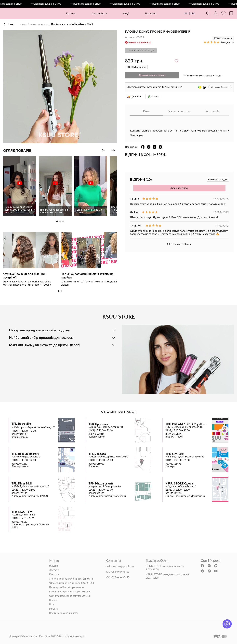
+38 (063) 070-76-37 (118, 572)
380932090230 (19, 464)
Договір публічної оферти (85, 636)
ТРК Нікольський (101, 483)
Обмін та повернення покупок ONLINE (70, 596)
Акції (123, 13)
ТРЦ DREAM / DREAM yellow (185, 424)
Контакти (54, 574)
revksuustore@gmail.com (120, 566)
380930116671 (173, 464)
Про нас (53, 600)
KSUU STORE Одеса (179, 483)
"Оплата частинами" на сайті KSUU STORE (72, 583)
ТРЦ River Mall (22, 483)
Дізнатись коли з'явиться (152, 75)
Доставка (147, 13)
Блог (52, 604)
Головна (24, 24)
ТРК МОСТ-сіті (22, 512)
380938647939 (96, 493)
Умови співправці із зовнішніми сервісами (71, 579)
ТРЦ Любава (97, 454)
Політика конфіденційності (64, 613)
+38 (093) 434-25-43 (118, 577)
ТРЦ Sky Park (175, 454)
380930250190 (19, 493)
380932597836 (173, 434)
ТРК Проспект (98, 424)
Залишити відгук (179, 188)
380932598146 (19, 434)
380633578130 (19, 522)
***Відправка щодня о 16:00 (54, 4)
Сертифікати (96, 13)
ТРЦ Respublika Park (25, 454)
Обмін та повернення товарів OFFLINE (70, 592)
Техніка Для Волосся (42, 24)
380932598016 (96, 434)
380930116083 (96, 464)
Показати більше (179, 244)
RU (180, 13)
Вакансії (53, 609)
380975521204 (173, 493)
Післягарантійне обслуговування (67, 587)
